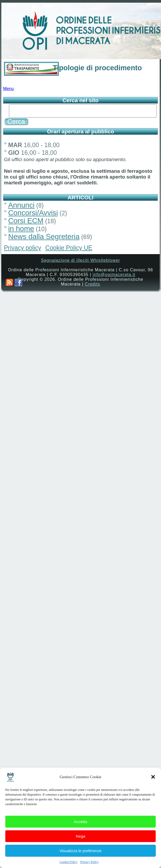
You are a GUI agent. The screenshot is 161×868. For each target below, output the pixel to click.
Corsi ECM (26, 222)
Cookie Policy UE (69, 249)
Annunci (21, 207)
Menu (8, 90)
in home (21, 230)
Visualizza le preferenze (81, 856)
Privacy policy (23, 249)
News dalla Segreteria (44, 238)
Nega (80, 842)
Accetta (80, 827)
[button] (153, 783)
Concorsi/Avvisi (33, 214)
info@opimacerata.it (114, 276)
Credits (93, 286)
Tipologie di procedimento (97, 68)
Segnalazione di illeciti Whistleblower (80, 262)
